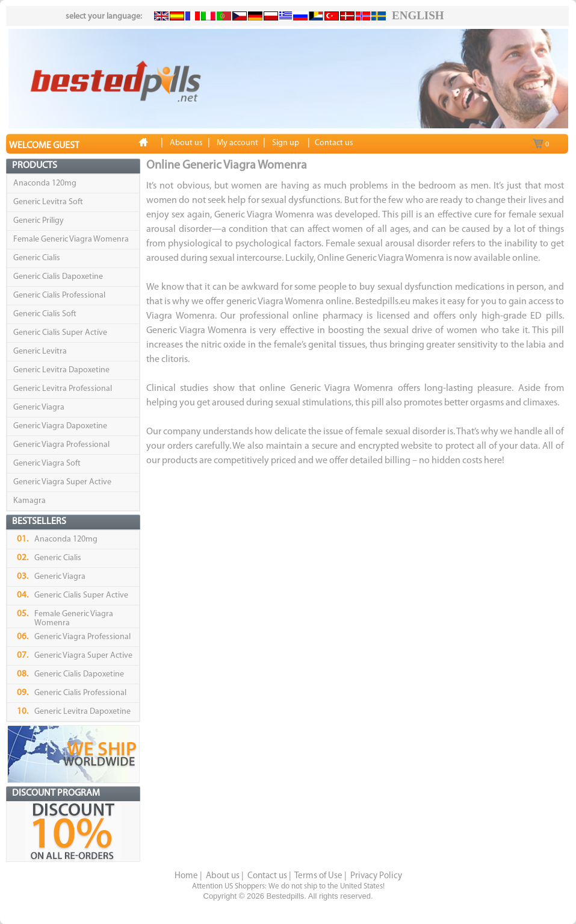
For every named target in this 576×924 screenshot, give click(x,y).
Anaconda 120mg (45, 183)
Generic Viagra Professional (61, 445)
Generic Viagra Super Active (62, 482)
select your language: (104, 17)
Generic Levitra (40, 351)
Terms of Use (318, 876)
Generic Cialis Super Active (60, 333)
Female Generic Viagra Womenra (71, 239)
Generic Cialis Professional (59, 295)
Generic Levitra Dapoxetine (61, 370)
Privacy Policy (376, 876)
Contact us (267, 876)
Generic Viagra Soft (47, 464)
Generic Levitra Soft (48, 202)
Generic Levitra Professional (63, 389)
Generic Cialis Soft (45, 314)
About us (223, 876)
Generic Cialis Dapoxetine (58, 277)
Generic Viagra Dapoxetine (60, 426)
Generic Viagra (39, 407)
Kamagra (29, 501)
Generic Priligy (39, 221)
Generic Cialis (37, 258)
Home (186, 876)
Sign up (286, 143)
